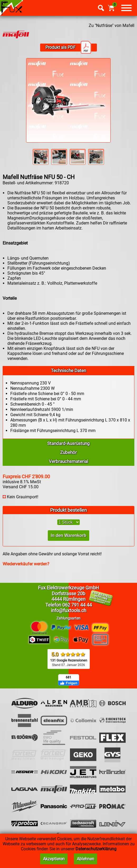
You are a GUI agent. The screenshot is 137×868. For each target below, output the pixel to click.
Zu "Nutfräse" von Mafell (112, 25)
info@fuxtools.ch (69, 610)
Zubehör (68, 452)
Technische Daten (68, 370)
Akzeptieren (54, 859)
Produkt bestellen (68, 510)
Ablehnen (86, 859)
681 (68, 677)
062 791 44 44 (77, 605)
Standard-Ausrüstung (68, 443)
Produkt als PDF (68, 48)
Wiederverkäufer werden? (26, 564)
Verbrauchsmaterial (68, 461)
